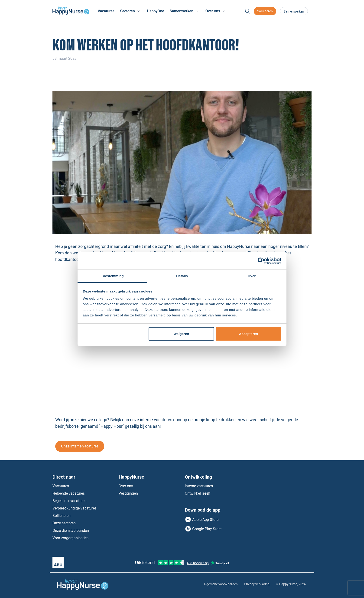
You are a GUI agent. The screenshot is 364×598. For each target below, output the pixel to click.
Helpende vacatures (69, 493)
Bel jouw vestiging (280, 493)
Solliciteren (265, 11)
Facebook (269, 516)
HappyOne (156, 11)
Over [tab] (252, 276)
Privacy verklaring (257, 584)
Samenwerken (294, 11)
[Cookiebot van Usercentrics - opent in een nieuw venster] (261, 261)
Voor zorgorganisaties (70, 538)
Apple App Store (205, 520)
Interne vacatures (199, 486)
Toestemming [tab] (112, 276)
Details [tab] (182, 276)
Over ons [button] (213, 11)
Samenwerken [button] (182, 11)
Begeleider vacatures (69, 501)
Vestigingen (128, 493)
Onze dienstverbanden (71, 531)
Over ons (126, 486)
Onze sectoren (64, 523)
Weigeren (181, 334)
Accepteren (249, 334)
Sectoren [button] (127, 11)
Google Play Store (207, 529)
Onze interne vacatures (80, 446)
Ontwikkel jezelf (198, 493)
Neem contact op (279, 486)
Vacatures (106, 11)
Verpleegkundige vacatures (75, 508)
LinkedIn (278, 516)
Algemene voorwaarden (221, 584)
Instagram (288, 516)
